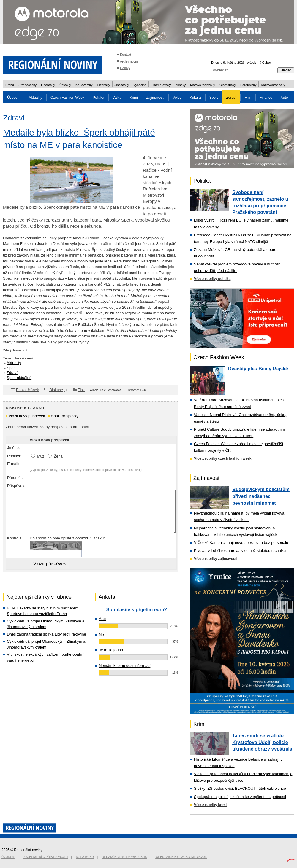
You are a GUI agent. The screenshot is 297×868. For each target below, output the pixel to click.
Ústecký (65, 85)
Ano (102, 619)
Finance (266, 98)
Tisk (81, 390)
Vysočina (140, 85)
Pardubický (248, 85)
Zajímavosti (155, 98)
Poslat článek (27, 390)
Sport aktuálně (19, 378)
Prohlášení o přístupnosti (45, 857)
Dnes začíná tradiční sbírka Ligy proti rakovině (46, 634)
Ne (101, 634)
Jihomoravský (161, 85)
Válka (117, 98)
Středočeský (27, 85)
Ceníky (125, 68)
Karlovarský (84, 85)
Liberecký (48, 85)
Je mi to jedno (111, 650)
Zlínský (180, 85)
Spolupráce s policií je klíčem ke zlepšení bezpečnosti (240, 797)
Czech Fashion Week (67, 98)
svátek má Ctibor (259, 63)
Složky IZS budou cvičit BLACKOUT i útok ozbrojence (240, 788)
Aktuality (35, 98)
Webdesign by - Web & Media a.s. (181, 857)
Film (248, 98)
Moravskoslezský (203, 85)
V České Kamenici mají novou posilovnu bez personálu (241, 543)
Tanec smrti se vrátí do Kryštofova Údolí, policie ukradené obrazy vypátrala (262, 742)
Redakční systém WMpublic (124, 857)
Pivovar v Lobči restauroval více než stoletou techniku (240, 551)
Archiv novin (129, 61)
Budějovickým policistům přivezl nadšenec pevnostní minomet (261, 496)
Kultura (195, 98)
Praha (10, 85)
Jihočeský (122, 85)
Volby (177, 98)
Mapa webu (85, 857)
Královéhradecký (273, 85)
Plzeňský (104, 85)
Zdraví (231, 98)
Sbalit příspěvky (65, 416)
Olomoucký (228, 85)
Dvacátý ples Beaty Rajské (258, 369)
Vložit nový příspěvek (27, 416)
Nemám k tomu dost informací (125, 666)
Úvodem (14, 98)
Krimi (134, 98)
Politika (98, 98)
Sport (214, 98)
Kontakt (125, 55)
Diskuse (56, 390)
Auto (284, 98)
